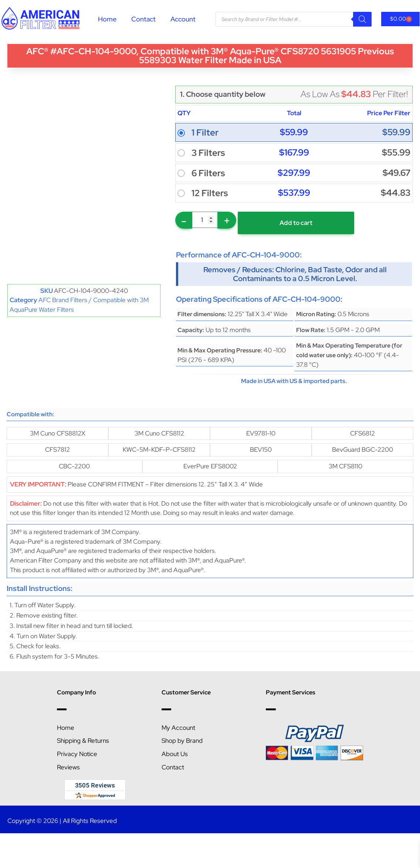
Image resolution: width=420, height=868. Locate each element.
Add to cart (296, 223)
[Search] (362, 19)
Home (107, 19)
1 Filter (205, 133)
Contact (143, 19)
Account (183, 19)
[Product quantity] (205, 220)
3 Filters (208, 153)
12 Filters (210, 193)
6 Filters (208, 173)
